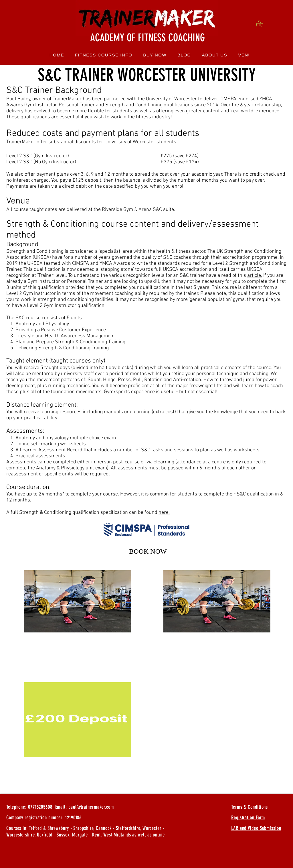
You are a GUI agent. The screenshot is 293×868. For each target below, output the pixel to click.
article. (255, 276)
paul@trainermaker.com (91, 807)
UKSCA (42, 257)
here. (164, 513)
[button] (263, 24)
